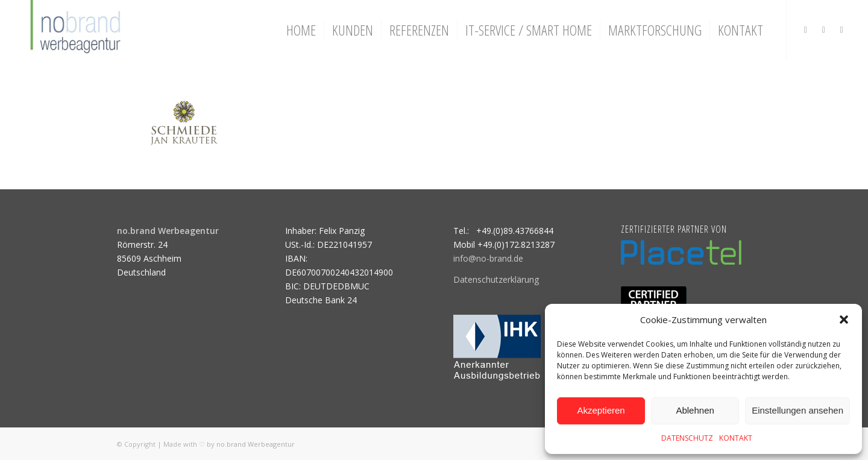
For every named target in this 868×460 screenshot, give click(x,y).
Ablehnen (695, 410)
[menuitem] (301, 30)
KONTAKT (736, 438)
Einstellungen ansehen (797, 410)
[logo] (74, 30)
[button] (844, 320)
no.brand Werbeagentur (256, 444)
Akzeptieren (601, 410)
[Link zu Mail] (841, 30)
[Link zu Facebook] (823, 30)
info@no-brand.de (488, 258)
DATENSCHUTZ (687, 438)
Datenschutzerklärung (496, 279)
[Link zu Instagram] (805, 30)
